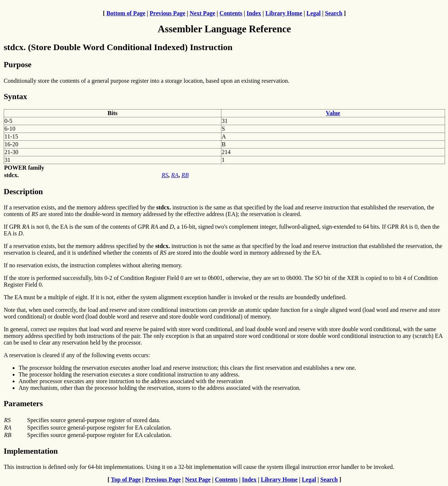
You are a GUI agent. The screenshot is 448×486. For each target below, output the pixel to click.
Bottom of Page (126, 13)
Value (333, 113)
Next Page (202, 13)
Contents (231, 13)
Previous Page (168, 13)
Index (254, 13)
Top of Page (126, 480)
